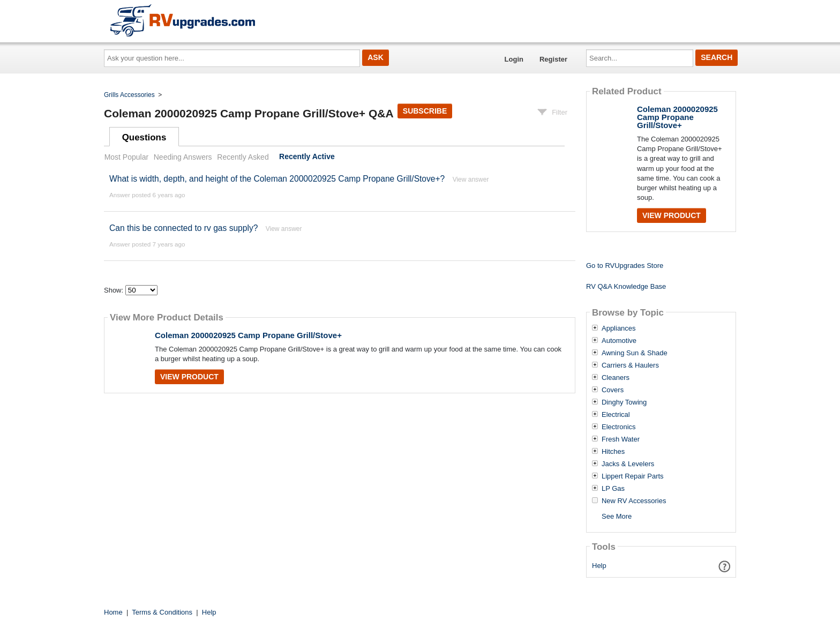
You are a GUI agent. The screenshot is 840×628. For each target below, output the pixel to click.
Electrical (616, 415)
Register (553, 59)
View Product (189, 377)
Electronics (619, 427)
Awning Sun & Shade (635, 353)
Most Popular (126, 157)
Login (514, 59)
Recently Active (307, 157)
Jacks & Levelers (628, 464)
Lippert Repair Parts (633, 476)
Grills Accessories (129, 95)
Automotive (619, 341)
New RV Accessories (634, 501)
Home (113, 612)
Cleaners (616, 378)
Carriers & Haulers (630, 365)
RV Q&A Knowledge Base (626, 286)
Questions (144, 137)
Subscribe (425, 111)
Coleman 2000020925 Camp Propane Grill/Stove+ (248, 335)
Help (599, 566)
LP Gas (613, 489)
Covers (613, 390)
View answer (471, 180)
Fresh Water (621, 439)
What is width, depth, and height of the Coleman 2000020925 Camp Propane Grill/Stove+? (277, 179)
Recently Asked (243, 157)
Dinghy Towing (624, 402)
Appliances (619, 328)
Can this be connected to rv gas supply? (183, 228)
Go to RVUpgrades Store (625, 266)
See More (617, 516)
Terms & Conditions (162, 612)
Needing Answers (183, 157)
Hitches (613, 452)
